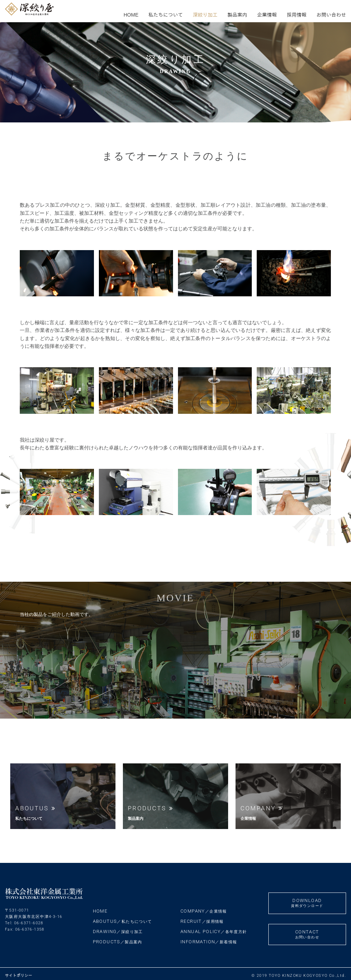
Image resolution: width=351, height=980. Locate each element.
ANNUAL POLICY (214, 928)
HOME (100, 907)
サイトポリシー (19, 972)
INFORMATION (209, 938)
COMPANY (204, 907)
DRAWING (118, 928)
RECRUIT (202, 917)
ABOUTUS (123, 917)
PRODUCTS (118, 938)
